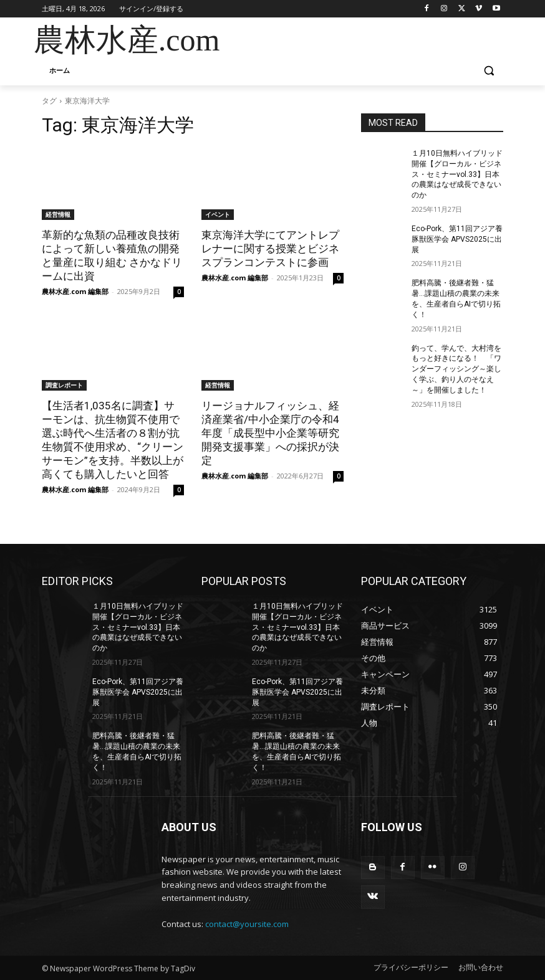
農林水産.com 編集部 (75, 291)
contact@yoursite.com (247, 924)
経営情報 (58, 214)
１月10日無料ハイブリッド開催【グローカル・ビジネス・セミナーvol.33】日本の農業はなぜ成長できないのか (457, 174)
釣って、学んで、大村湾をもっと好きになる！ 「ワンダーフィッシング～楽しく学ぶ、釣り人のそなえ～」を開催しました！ (456, 369)
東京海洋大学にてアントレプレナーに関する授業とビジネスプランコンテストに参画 (270, 249)
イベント (218, 214)
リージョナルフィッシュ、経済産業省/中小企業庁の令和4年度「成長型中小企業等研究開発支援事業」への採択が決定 (270, 433)
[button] (489, 71)
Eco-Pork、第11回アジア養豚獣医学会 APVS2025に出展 (457, 239)
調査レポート (64, 385)
